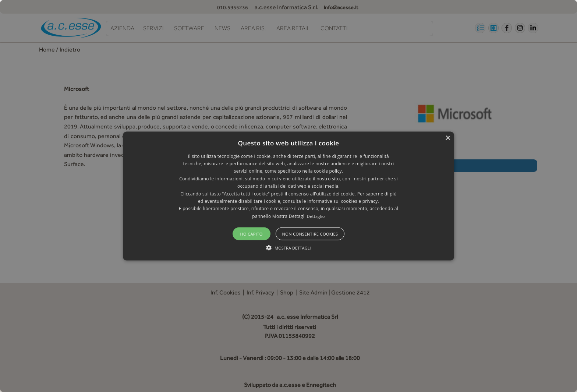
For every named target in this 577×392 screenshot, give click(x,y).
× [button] (448, 138)
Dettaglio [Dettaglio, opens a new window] (316, 216)
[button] (288, 196)
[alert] (288, 196)
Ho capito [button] (251, 234)
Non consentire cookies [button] (310, 234)
